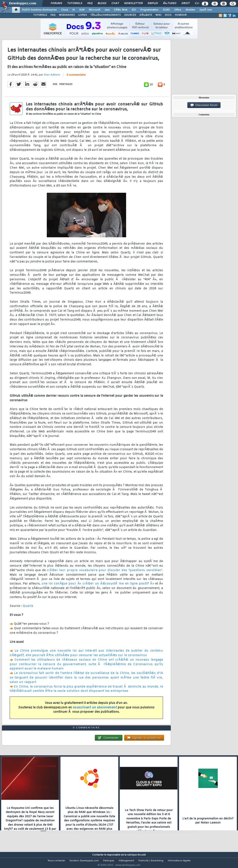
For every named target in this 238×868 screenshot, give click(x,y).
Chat (115, 3)
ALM (82, 10)
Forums (56, 3)
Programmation (149, 10)
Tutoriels (75, 3)
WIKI (158, 15)
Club (198, 3)
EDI (134, 10)
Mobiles (190, 10)
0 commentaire (76, 78)
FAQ (90, 3)
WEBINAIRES (67, 15)
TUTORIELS (40, 15)
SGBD (166, 10)
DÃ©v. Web (121, 10)
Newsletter (133, 3)
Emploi (153, 3)
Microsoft (95, 10)
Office (178, 10)
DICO (168, 15)
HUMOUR (181, 15)
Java (107, 10)
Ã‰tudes (170, 3)
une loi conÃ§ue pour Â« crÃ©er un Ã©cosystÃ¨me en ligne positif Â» (98, 587)
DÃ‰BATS (146, 15)
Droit (186, 3)
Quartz (28, 609)
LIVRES (83, 15)
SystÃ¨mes (206, 10)
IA (74, 10)
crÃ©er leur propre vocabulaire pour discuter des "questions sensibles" (104, 573)
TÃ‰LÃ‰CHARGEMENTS (106, 15)
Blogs (102, 3)
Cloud (64, 10)
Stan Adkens (52, 77)
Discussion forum (204, 105)
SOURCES (130, 15)
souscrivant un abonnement (95, 710)
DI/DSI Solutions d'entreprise (39, 10)
